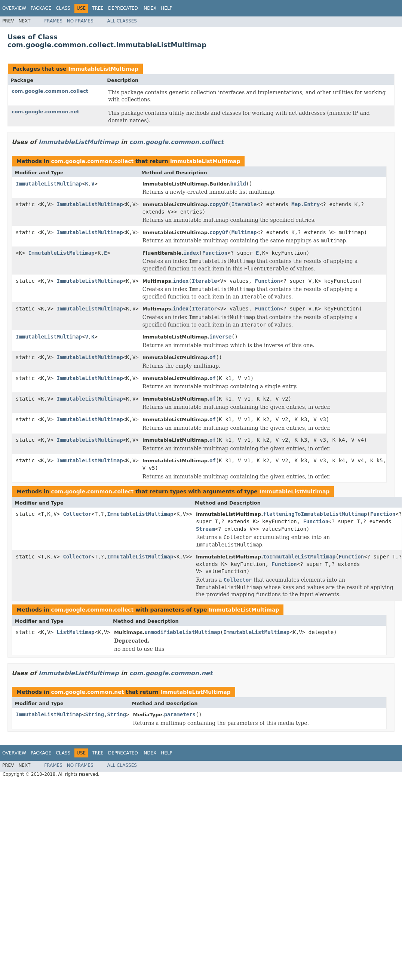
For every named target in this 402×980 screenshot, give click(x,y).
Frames (53, 21)
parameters (180, 714)
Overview (14, 8)
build (238, 184)
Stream (205, 529)
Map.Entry (306, 204)
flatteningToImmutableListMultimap (315, 514)
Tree (98, 8)
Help (167, 8)
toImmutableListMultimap (299, 557)
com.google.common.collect (50, 91)
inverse (220, 337)
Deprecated (123, 8)
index (191, 253)
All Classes (122, 21)
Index (150, 8)
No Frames (80, 21)
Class (63, 8)
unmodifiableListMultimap (182, 632)
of (213, 357)
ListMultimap (76, 632)
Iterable (244, 204)
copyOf (219, 204)
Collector (77, 514)
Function (215, 253)
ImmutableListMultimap (103, 69)
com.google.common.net (45, 112)
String (94, 714)
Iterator (204, 309)
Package (41, 8)
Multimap (244, 232)
